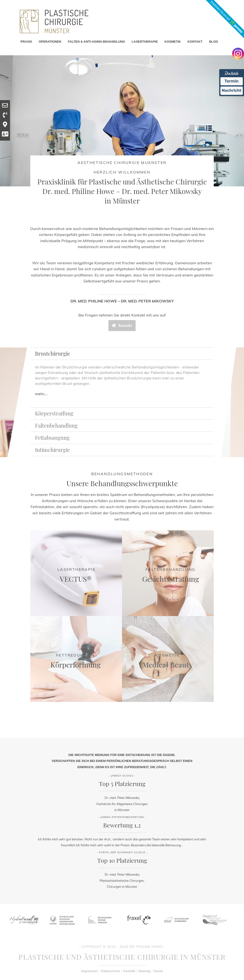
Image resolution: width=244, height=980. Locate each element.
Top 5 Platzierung (122, 783)
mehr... (41, 394)
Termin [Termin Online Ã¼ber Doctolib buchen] (232, 81)
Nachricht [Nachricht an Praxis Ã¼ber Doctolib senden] (232, 90)
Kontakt (129, 971)
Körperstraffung (54, 413)
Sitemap (145, 971)
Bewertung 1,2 (122, 825)
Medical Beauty (168, 665)
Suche (158, 971)
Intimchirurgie (52, 450)
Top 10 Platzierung (122, 860)
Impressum (89, 971)
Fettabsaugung (52, 438)
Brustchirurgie (53, 353)
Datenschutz (111, 971)
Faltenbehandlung (56, 425)
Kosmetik (167, 655)
